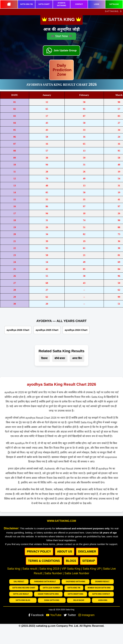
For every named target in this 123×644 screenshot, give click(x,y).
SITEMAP (89, 561)
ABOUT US (65, 552)
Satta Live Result (21, 594)
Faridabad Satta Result (45, 582)
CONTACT (79, 4)
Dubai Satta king (52, 600)
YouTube (54, 615)
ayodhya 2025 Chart (47, 330)
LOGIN (97, 4)
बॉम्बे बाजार (60, 358)
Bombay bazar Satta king (99, 588)
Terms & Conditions (44, 561)
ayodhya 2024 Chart (76, 330)
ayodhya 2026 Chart (18, 330)
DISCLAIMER (87, 552)
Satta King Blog (23, 600)
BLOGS (71, 561)
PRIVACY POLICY (39, 552)
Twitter (70, 615)
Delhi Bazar (79, 600)
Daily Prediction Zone (62, 70)
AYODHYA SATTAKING (61, 4)
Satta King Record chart (24, 588)
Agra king (103, 600)
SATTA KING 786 (26, 4)
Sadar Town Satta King (48, 594)
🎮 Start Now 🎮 (61, 36)
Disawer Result (102, 582)
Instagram (86, 615)
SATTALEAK (114, 4)
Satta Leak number (51, 588)
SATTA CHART (44, 4)
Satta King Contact (101, 594)
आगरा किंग (77, 358)
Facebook (36, 615)
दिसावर (44, 358)
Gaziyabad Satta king (76, 582)
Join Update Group (65, 50)
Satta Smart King (75, 594)
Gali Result (19, 582)
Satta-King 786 (74, 588)
